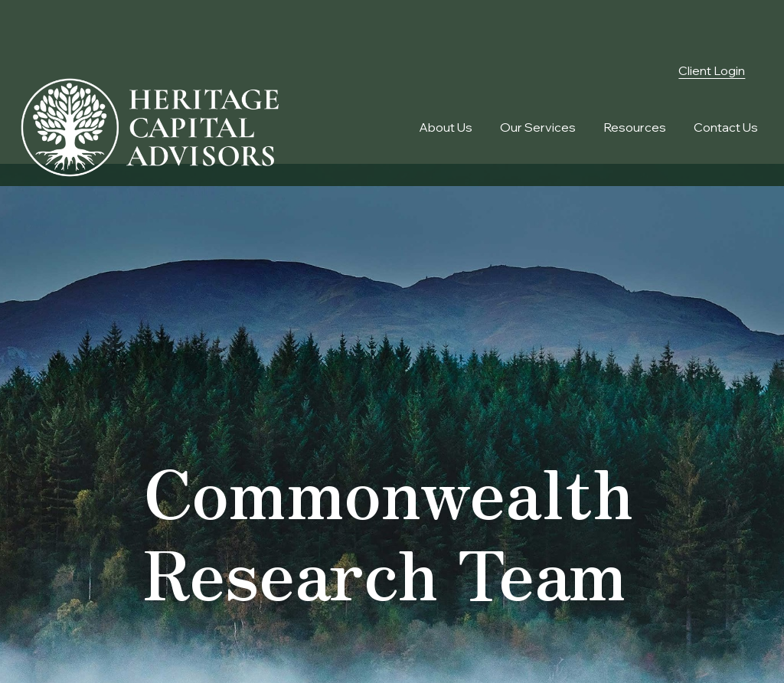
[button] (446, 82)
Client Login (712, 25)
